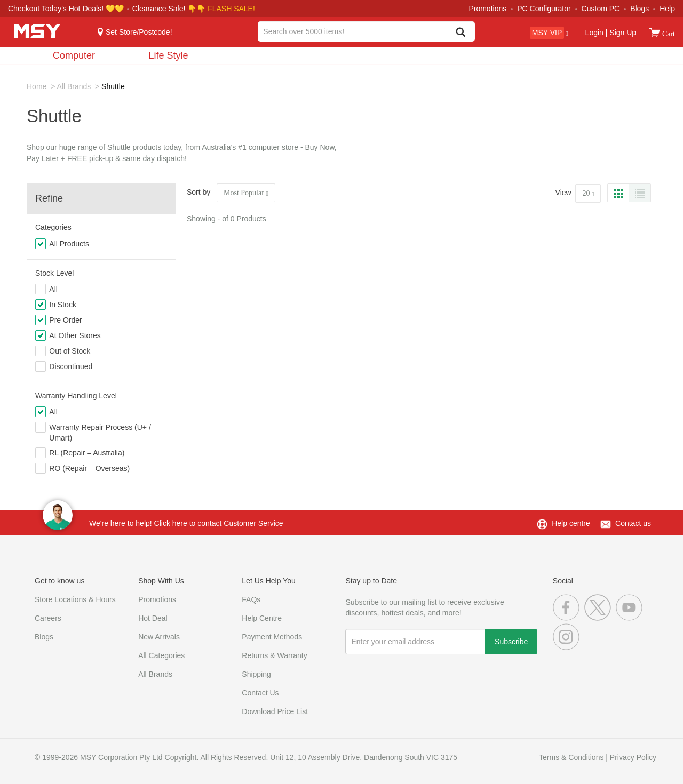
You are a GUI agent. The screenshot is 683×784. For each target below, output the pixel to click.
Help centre (571, 523)
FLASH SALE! (231, 9)
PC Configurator (544, 9)
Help (667, 9)
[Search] (461, 33)
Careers (48, 618)
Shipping (256, 674)
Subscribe (511, 642)
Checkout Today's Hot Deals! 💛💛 (67, 9)
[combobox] (366, 31)
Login (594, 33)
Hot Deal (153, 618)
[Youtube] (630, 618)
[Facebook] (569, 618)
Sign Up (622, 33)
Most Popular (246, 193)
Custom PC (601, 9)
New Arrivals (159, 637)
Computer (74, 55)
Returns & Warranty (274, 655)
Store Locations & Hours (75, 599)
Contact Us (260, 693)
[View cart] (655, 33)
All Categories (161, 655)
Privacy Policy (633, 757)
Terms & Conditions (571, 757)
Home (37, 86)
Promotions (487, 9)
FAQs (251, 599)
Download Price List (275, 711)
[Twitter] (600, 618)
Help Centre (262, 618)
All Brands (74, 86)
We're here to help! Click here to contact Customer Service (186, 523)
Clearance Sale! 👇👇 (169, 9)
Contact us (633, 523)
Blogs (640, 9)
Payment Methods (272, 637)
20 (588, 193)
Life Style (168, 55)
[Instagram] (567, 647)
